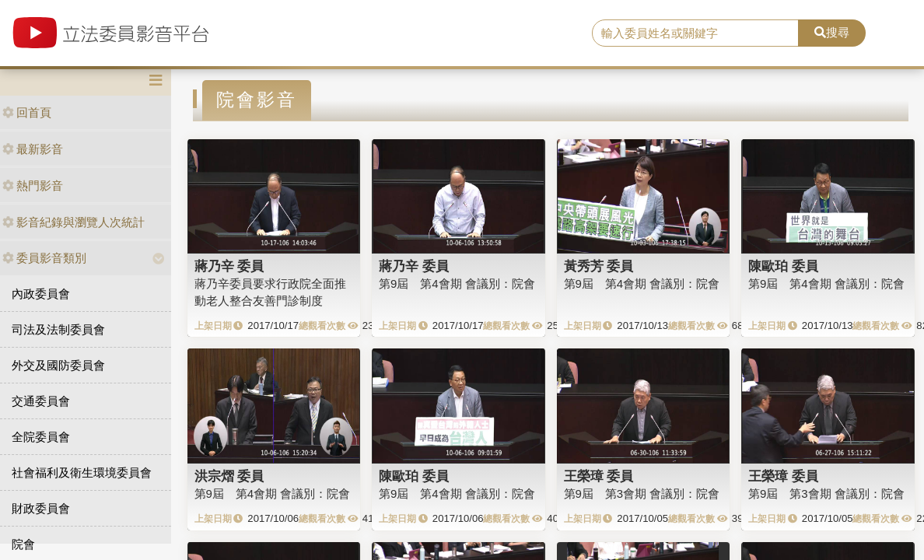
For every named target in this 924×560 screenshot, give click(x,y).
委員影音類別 (44, 258)
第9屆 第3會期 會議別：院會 (642, 493)
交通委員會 (41, 401)
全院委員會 (41, 437)
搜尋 (832, 32)
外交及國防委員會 (58, 365)
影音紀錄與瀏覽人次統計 (73, 222)
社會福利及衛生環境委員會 (82, 472)
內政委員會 (41, 294)
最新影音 (33, 149)
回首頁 (27, 112)
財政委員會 (41, 508)
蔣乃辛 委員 (229, 266)
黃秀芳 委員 (599, 266)
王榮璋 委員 (599, 476)
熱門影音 (33, 185)
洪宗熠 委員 (229, 476)
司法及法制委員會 (58, 329)
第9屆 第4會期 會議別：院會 (457, 283)
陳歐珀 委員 (783, 266)
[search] (695, 33)
